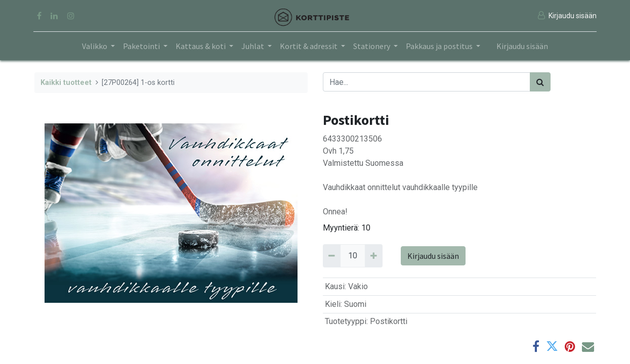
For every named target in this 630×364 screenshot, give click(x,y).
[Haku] (540, 82)
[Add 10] (374, 256)
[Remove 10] (332, 256)
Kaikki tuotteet (66, 83)
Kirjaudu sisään (522, 46)
